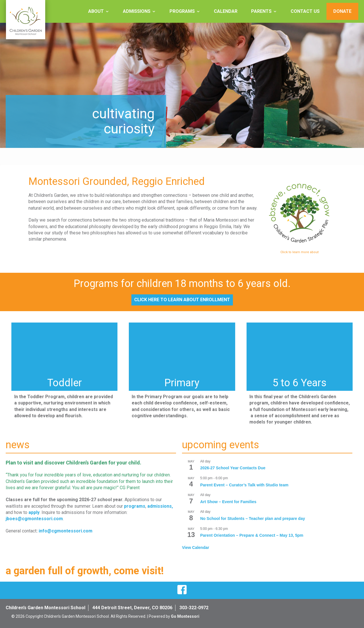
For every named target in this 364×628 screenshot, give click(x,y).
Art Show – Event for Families (228, 502)
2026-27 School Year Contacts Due (233, 468)
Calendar (226, 11)
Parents (261, 11)
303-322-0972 (194, 608)
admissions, (160, 506)
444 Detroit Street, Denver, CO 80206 (132, 608)
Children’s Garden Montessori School (45, 608)
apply (34, 512)
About (96, 11)
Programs (182, 11)
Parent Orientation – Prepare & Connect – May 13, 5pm (252, 535)
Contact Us (305, 11)
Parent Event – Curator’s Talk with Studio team (244, 485)
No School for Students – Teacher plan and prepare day (253, 518)
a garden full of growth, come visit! (85, 571)
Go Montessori (185, 616)
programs (135, 506)
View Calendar (196, 548)
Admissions (137, 11)
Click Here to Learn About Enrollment (182, 300)
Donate (342, 11)
